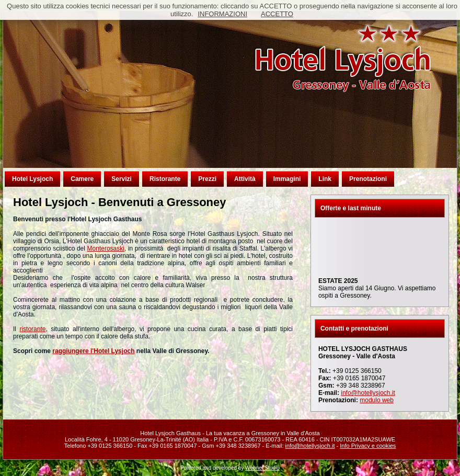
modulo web (377, 400)
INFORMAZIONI (222, 14)
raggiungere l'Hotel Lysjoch (93, 351)
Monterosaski (106, 248)
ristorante (32, 329)
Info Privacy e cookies (368, 446)
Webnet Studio (262, 468)
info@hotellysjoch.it (368, 393)
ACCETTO (277, 14)
